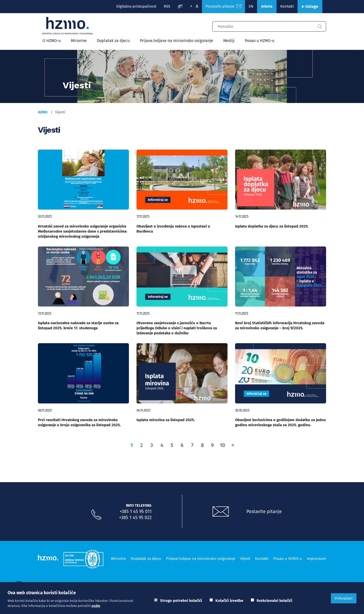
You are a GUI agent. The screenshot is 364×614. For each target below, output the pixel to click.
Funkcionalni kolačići (274, 601)
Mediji (229, 41)
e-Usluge (310, 6)
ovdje (96, 606)
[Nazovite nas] (96, 515)
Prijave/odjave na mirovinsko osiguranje (176, 41)
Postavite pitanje (264, 511)
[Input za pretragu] (263, 26)
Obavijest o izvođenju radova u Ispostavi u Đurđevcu (173, 229)
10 (222, 445)
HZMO (43, 112)
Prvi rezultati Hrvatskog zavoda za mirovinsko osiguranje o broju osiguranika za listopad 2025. (79, 422)
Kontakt (287, 6)
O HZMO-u (52, 41)
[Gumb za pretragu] (320, 27)
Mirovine (79, 41)
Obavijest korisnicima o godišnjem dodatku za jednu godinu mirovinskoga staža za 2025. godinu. (280, 422)
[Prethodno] (233, 445)
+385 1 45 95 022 (135, 518)
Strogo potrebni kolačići (181, 601)
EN (251, 6)
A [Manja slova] (191, 6)
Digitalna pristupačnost (136, 6)
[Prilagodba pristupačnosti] (180, 7)
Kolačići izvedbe (229, 601)
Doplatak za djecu (113, 41)
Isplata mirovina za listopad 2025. (166, 420)
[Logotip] (67, 26)
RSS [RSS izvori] (167, 6)
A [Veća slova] (197, 6)
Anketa (267, 6)
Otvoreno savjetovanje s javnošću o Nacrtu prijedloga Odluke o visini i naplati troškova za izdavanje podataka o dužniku (177, 328)
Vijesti (245, 559)
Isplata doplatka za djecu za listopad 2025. (272, 226)
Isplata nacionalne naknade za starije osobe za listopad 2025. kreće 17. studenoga (78, 325)
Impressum (316, 559)
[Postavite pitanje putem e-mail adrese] (221, 512)
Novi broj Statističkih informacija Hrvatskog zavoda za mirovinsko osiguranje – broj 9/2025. (280, 325)
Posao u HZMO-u (259, 41)
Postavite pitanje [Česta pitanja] (223, 6)
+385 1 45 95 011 (136, 511)
